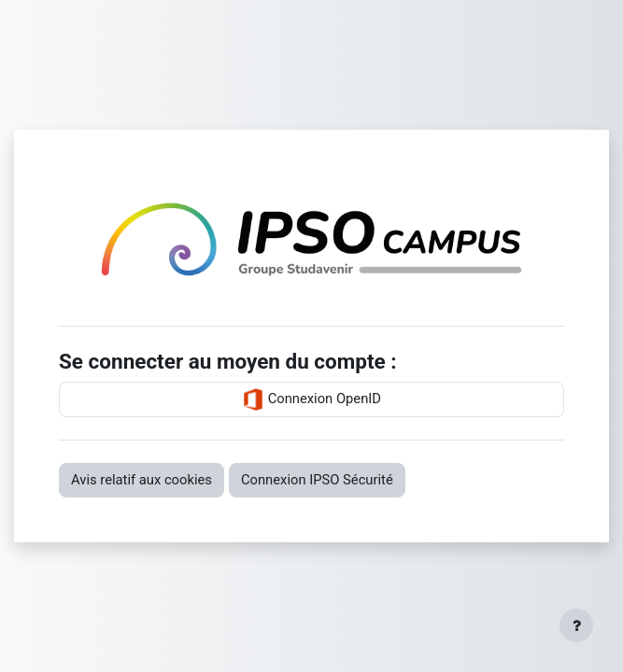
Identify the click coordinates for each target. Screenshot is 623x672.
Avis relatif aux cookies (142, 480)
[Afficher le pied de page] (576, 625)
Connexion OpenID (311, 399)
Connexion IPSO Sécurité (317, 480)
